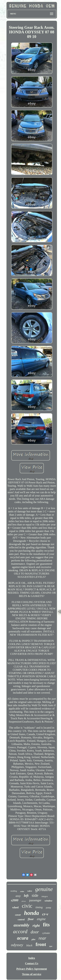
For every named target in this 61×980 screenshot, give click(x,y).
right (36, 925)
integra (45, 896)
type (51, 946)
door (35, 932)
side (35, 895)
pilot (33, 939)
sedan (22, 891)
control (21, 920)
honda (31, 913)
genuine (44, 889)
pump (48, 908)
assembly (21, 925)
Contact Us (32, 963)
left (26, 896)
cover (18, 915)
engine (41, 919)
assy (18, 896)
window (48, 901)
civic (27, 906)
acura (23, 938)
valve (30, 891)
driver (24, 901)
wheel (15, 907)
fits (46, 925)
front (41, 944)
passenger (35, 900)
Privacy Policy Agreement (32, 969)
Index (32, 958)
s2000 (15, 900)
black (29, 945)
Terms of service (32, 974)
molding (14, 891)
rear (42, 938)
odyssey (17, 945)
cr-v (45, 914)
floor (31, 919)
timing (39, 907)
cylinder (46, 933)
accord (20, 931)
